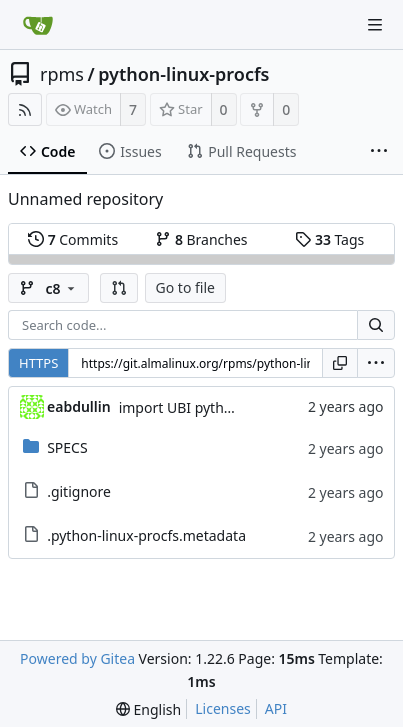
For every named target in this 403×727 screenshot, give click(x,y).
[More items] (379, 152)
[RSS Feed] (25, 109)
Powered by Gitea (77, 658)
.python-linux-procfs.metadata (146, 535)
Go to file (185, 287)
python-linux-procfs (183, 74)
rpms (62, 74)
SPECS (67, 447)
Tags (329, 239)
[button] (119, 288)
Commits (73, 239)
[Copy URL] (340, 363)
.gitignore (79, 491)
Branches (201, 239)
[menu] (376, 363)
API (276, 708)
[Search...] (376, 325)
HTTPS (38, 363)
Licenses (223, 708)
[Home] (38, 25)
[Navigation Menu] (375, 25)
